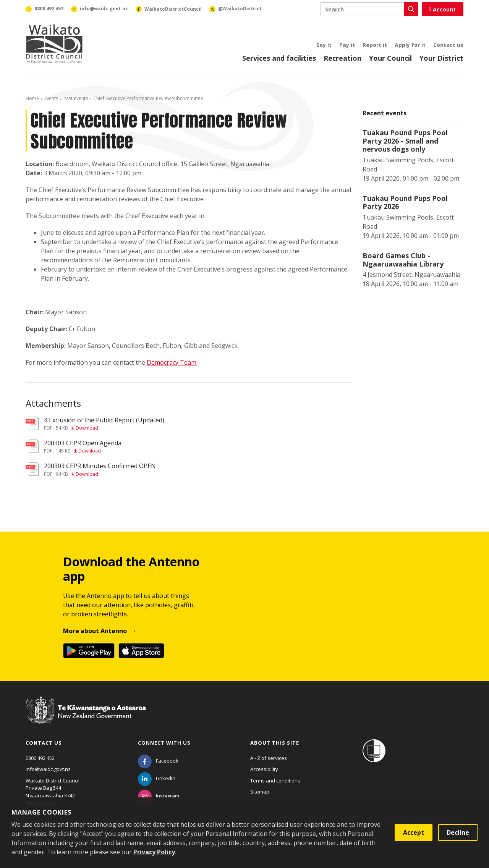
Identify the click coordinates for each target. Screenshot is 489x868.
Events (51, 98)
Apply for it (410, 45)
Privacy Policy (154, 852)
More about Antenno (95, 631)
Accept (414, 832)
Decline (458, 832)
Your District (441, 58)
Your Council (390, 58)
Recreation (342, 58)
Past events (76, 98)
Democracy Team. (172, 362)
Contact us (448, 45)
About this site (275, 743)
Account (443, 9)
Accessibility (264, 769)
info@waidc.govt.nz (48, 769)
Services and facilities (279, 58)
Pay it (347, 45)
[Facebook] (158, 761)
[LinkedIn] (157, 778)
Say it (324, 45)
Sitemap (260, 792)
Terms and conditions (275, 781)
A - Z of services (269, 758)
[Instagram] (159, 796)
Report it (375, 45)
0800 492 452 (40, 758)
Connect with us (164, 743)
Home (32, 98)
